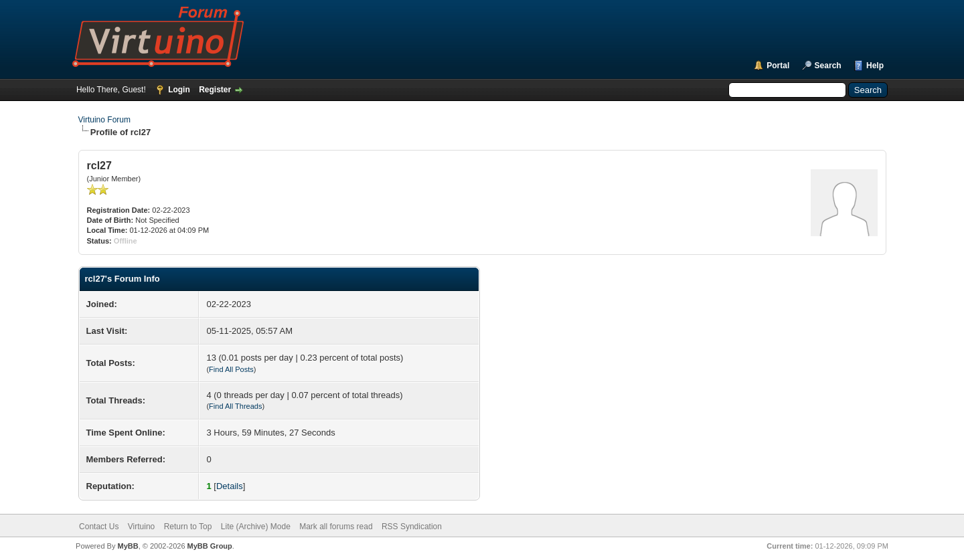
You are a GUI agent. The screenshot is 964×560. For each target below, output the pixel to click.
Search (828, 66)
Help (875, 66)
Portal (778, 66)
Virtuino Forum (104, 120)
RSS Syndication (412, 527)
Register (215, 90)
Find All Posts (231, 369)
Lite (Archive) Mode (256, 527)
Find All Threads (235, 406)
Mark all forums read (336, 527)
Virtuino (141, 527)
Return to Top (188, 527)
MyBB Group (210, 546)
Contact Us (99, 527)
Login (179, 90)
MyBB (128, 546)
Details (230, 486)
